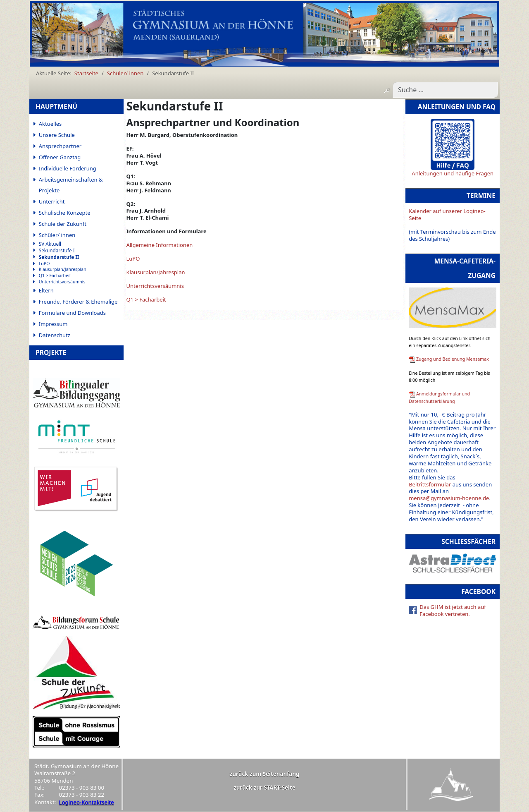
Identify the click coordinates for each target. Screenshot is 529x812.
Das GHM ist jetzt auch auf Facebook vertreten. (453, 610)
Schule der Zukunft (63, 224)
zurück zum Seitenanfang (265, 774)
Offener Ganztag (60, 157)
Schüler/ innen (57, 235)
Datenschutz (55, 335)
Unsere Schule (57, 135)
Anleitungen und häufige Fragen (453, 173)
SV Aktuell (50, 244)
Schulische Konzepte (65, 213)
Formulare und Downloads (72, 313)
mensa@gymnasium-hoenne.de (449, 498)
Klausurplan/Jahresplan (63, 269)
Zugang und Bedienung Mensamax (453, 359)
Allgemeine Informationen (159, 245)
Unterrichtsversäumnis (62, 282)
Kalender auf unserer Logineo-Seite (447, 214)
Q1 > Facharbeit (55, 276)
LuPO (44, 264)
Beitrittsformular (430, 484)
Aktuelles (50, 124)
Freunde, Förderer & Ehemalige (78, 302)
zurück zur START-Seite (264, 788)
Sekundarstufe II (59, 257)
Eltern (46, 290)
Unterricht (52, 201)
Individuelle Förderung (68, 168)
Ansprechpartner (60, 146)
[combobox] (445, 90)
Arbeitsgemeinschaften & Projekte (71, 185)
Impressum (53, 324)
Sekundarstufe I (57, 250)
